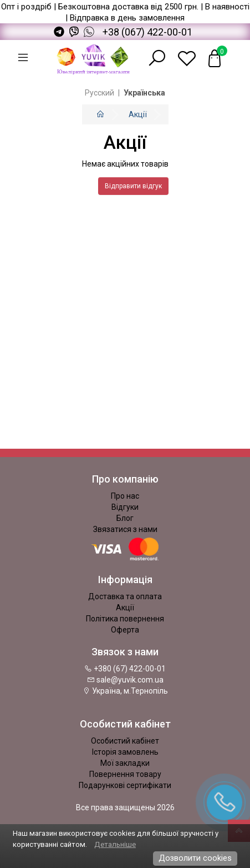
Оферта (125, 630)
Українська (144, 93)
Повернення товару (125, 774)
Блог (125, 518)
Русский (100, 93)
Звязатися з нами (125, 529)
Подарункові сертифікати (125, 785)
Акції (138, 114)
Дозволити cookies (195, 858)
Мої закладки (125, 763)
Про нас (125, 496)
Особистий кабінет (125, 741)
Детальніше (115, 844)
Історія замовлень (125, 752)
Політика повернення (125, 619)
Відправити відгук (133, 186)
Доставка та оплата (125, 596)
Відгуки (125, 507)
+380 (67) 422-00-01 (125, 669)
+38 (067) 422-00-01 (147, 32)
